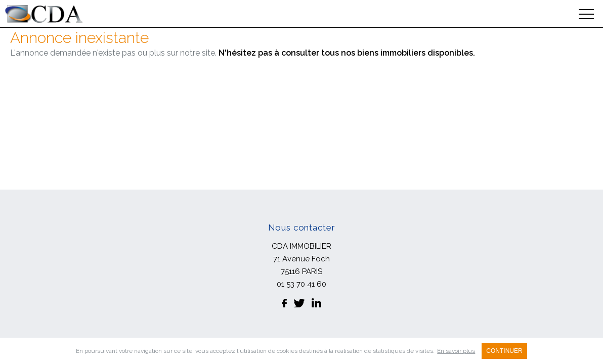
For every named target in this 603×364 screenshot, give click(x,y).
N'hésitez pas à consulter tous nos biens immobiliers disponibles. (347, 53)
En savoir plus (456, 351)
